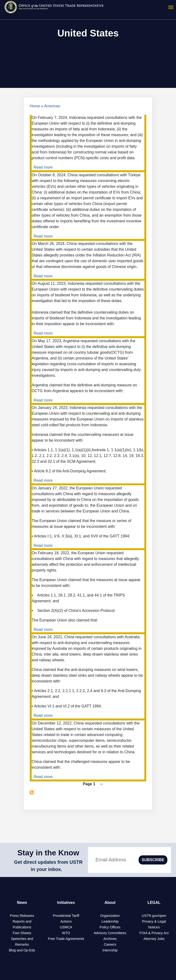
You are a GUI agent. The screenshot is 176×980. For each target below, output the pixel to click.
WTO (66, 933)
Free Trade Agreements (66, 939)
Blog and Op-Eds (22, 950)
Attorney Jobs (154, 939)
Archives (110, 939)
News (22, 903)
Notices (154, 927)
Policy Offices (110, 927)
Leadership (110, 921)
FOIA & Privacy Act (154, 933)
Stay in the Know (48, 853)
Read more (43, 167)
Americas (52, 106)
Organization (110, 916)
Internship (110, 950)
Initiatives (66, 903)
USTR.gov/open (154, 916)
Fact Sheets (22, 933)
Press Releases (22, 916)
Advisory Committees (110, 933)
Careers (110, 944)
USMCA (66, 927)
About (110, 903)
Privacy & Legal (154, 921)
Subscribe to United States (32, 792)
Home (35, 106)
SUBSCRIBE (153, 860)
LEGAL (154, 903)
